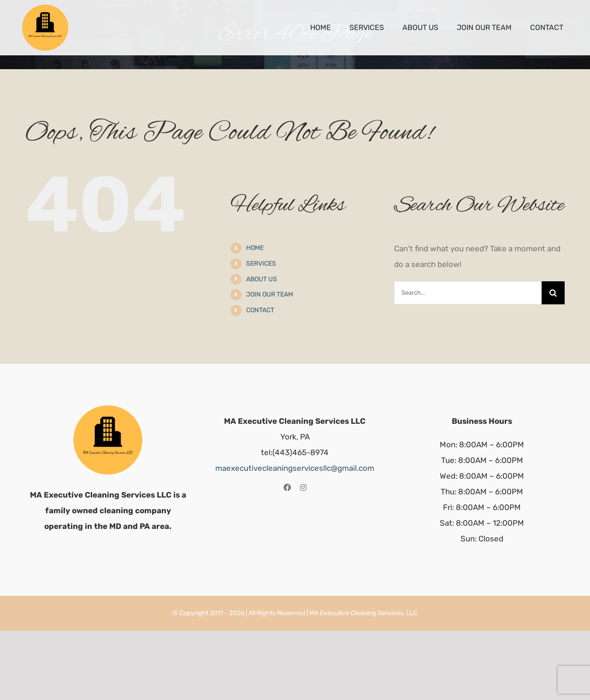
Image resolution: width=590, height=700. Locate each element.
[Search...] (468, 293)
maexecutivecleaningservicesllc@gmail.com (295, 468)
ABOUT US (262, 279)
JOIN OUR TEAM (270, 294)
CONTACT (260, 310)
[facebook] (287, 487)
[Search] (553, 293)
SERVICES (261, 264)
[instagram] (303, 487)
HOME (255, 248)
